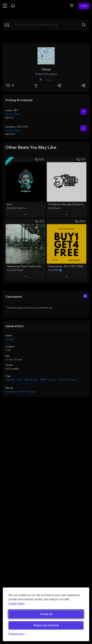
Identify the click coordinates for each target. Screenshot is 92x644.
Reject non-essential (46, 625)
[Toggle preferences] (17, 634)
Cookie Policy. (17, 604)
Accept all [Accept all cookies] (46, 614)
